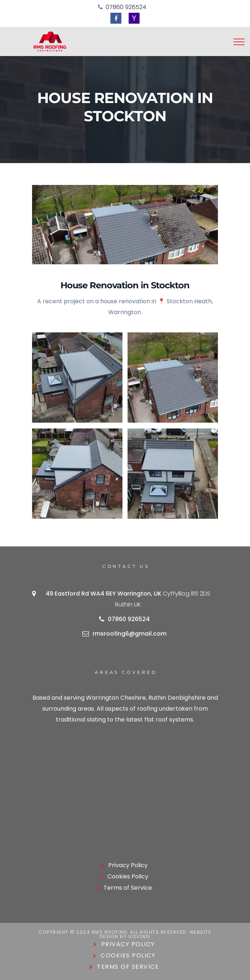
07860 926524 (126, 7)
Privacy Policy (128, 865)
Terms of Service (128, 888)
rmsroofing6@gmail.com (130, 634)
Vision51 (140, 936)
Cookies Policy (128, 876)
